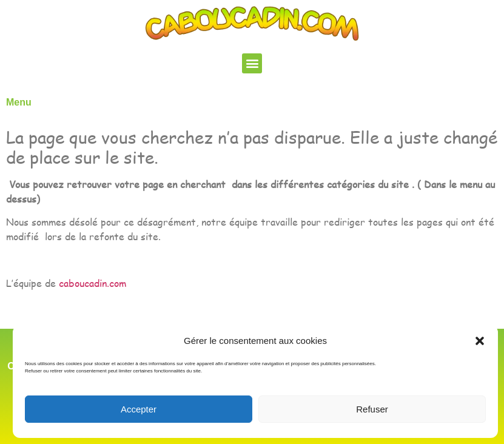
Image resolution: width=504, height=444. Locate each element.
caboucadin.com (92, 283)
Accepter (139, 409)
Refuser (372, 409)
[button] (480, 341)
